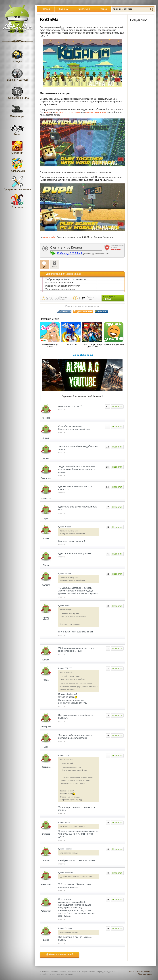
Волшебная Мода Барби (50, 346)
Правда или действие (114, 344)
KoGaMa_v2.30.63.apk (70, 253)
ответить (62, 410)
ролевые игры (63, 112)
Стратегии (17, 147)
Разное (103, 9)
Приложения (84, 9)
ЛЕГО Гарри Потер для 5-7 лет (93, 346)
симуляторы (100, 112)
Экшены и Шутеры (17, 74)
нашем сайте (50, 237)
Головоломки (17, 165)
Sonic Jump (72, 344)
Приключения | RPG (17, 92)
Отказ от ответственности (140, 972)
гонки (48, 112)
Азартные (17, 201)
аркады (89, 112)
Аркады (17, 55)
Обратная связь (145, 974)
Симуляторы (17, 110)
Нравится (117, 406)
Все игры (64, 9)
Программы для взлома (17, 183)
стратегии (76, 112)
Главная (46, 9)
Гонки (17, 128)
